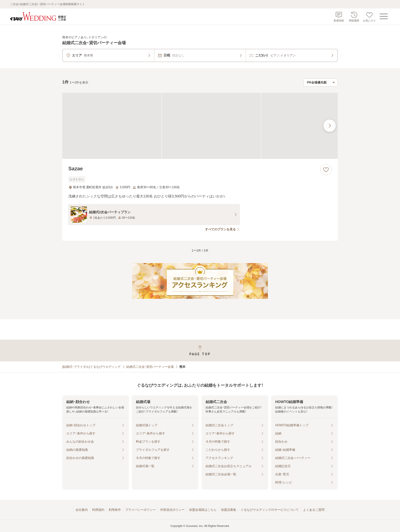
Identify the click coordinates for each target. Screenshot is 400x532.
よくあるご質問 (314, 510)
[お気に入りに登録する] (326, 170)
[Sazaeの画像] (200, 126)
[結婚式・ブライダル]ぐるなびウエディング (91, 367)
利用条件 (115, 510)
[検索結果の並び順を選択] (321, 82)
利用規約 (98, 510)
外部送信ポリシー (172, 510)
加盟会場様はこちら (203, 510)
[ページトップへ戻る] (200, 351)
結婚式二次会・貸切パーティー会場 (150, 367)
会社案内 (82, 510)
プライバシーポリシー (141, 510)
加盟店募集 (229, 510)
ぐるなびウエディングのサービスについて (270, 510)
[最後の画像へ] (330, 126)
